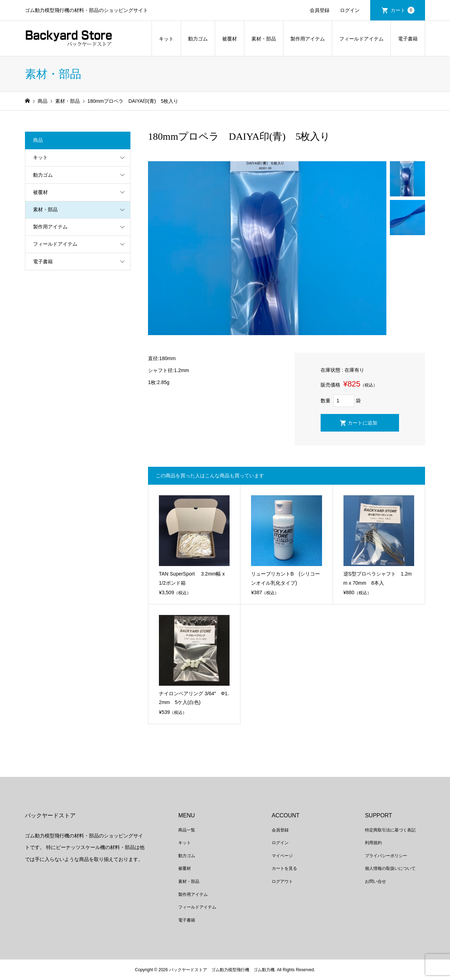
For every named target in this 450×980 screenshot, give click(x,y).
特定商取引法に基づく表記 (390, 830)
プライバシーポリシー (386, 856)
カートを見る (284, 868)
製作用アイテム (308, 39)
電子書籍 (408, 39)
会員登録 (320, 10)
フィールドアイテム (361, 39)
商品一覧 (187, 830)
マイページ (282, 856)
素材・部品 (264, 39)
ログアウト (282, 881)
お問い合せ (375, 881)
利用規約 (373, 843)
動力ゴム (198, 39)
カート (403, 10)
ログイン (350, 10)
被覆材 (230, 39)
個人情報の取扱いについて (390, 868)
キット (166, 39)
